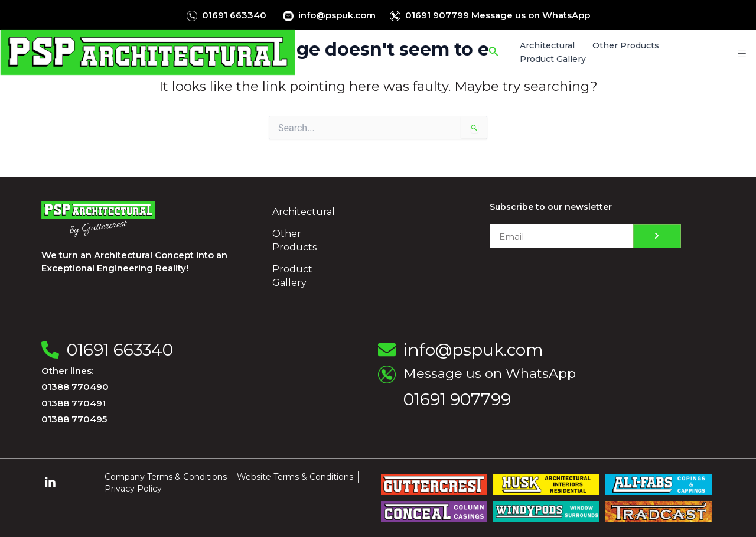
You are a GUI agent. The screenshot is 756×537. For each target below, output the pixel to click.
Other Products (294, 240)
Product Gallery (292, 276)
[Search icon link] (495, 53)
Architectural (304, 212)
